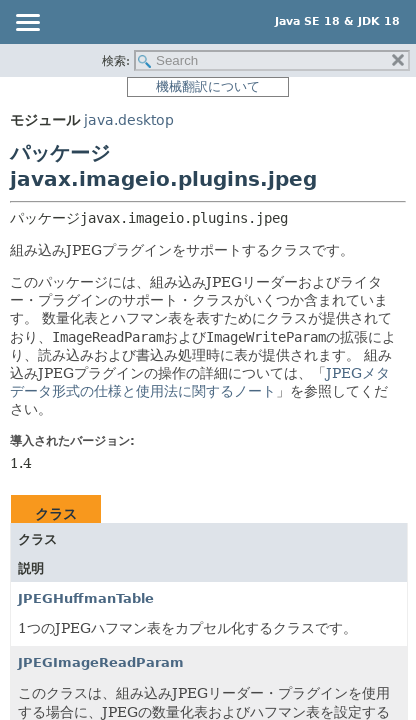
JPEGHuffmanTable (86, 598)
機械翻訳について (208, 86)
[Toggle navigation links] (27, 24)
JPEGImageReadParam (101, 662)
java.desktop (129, 120)
